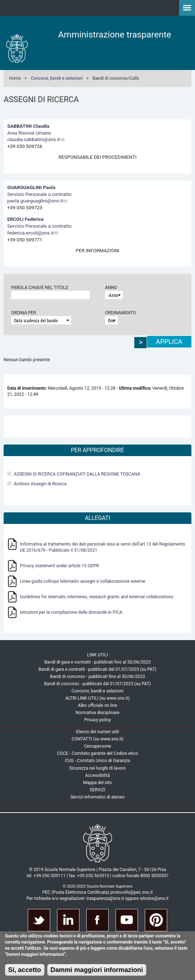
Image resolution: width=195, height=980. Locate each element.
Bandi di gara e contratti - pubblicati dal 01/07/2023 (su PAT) (98, 669)
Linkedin (68, 920)
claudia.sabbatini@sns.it (36, 139)
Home (15, 78)
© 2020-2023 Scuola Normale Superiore (98, 886)
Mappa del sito (97, 783)
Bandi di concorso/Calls (116, 78)
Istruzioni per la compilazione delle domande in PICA (71, 612)
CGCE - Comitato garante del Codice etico (97, 753)
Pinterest (156, 920)
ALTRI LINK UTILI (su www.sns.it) (97, 698)
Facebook (97, 920)
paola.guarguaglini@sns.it (37, 201)
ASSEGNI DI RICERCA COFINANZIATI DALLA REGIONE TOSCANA (77, 474)
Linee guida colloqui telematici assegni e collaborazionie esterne (83, 581)
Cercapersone (97, 746)
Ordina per (24, 313)
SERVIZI (97, 790)
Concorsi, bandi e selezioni (57, 78)
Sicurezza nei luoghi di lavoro (98, 768)
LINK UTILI (97, 655)
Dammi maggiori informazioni (97, 970)
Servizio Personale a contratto (39, 194)
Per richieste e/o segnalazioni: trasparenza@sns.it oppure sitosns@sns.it (97, 898)
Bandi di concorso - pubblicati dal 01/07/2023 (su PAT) (97, 684)
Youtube (127, 920)
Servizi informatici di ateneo (97, 797)
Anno (111, 288)
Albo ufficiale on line (98, 705)
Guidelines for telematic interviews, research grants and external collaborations (97, 597)
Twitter (39, 920)
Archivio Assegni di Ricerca (40, 484)
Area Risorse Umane (29, 133)
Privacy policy (97, 720)
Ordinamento (120, 313)
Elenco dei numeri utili (98, 732)
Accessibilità (98, 775)
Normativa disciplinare (97, 713)
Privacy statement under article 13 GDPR (59, 566)
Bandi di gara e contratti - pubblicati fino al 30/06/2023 (97, 662)
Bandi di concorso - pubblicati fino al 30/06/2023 (97, 677)
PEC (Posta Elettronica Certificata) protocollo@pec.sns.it (97, 892)
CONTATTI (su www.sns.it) (97, 739)
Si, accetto (25, 970)
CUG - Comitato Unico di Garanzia (98, 761)
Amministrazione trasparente (115, 34)
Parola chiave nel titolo (40, 288)
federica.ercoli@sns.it (33, 233)
